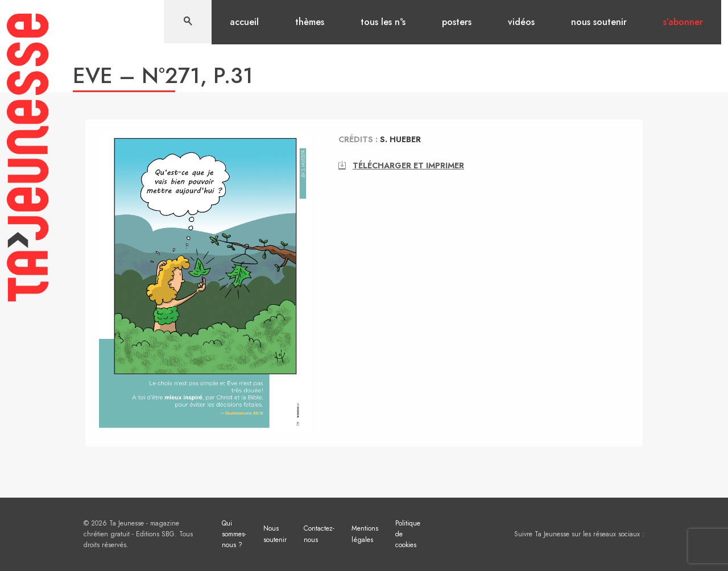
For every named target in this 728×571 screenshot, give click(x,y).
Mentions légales (365, 534)
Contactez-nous (319, 534)
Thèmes (310, 22)
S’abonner (683, 22)
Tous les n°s (383, 22)
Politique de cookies (408, 534)
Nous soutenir (599, 22)
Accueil (244, 22)
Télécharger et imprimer (401, 165)
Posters (457, 22)
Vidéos (521, 22)
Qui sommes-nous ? (234, 534)
